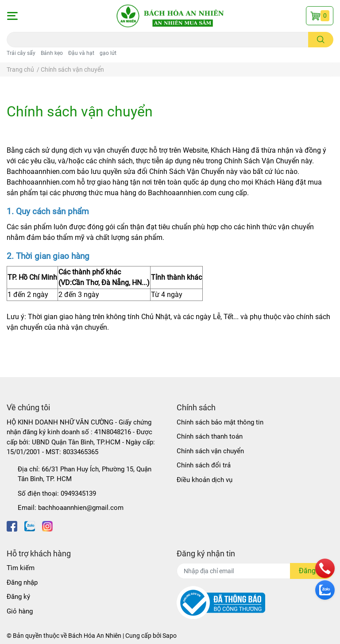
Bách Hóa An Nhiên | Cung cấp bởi (115, 636)
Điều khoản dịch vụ (205, 480)
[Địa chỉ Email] (255, 571)
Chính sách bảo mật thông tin (220, 422)
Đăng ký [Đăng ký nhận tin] (312, 571)
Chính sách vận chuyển (80, 112)
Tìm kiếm (21, 568)
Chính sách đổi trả (204, 465)
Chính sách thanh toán (210, 436)
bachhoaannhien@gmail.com (81, 508)
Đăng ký (18, 597)
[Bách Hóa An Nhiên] (170, 16)
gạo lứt (108, 53)
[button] (12, 16)
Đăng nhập (22, 582)
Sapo (170, 636)
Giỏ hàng (20, 611)
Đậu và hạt (81, 53)
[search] (321, 40)
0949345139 (78, 494)
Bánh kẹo (52, 53)
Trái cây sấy (21, 53)
